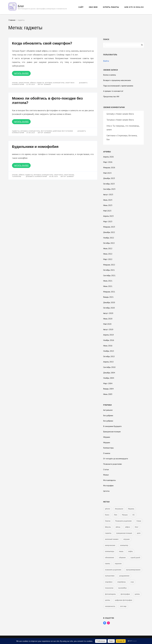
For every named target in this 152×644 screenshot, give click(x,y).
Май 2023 (107, 211)
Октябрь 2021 (109, 270)
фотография (46, 131)
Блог (21, 6)
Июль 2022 (108, 248)
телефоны (17, 176)
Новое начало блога (125, 114)
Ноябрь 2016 (109, 340)
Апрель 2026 (108, 157)
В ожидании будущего (112, 426)
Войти (106, 61)
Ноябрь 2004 (109, 378)
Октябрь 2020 (109, 308)
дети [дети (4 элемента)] (139, 533)
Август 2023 (108, 194)
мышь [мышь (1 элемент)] (121, 551)
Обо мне (93, 7)
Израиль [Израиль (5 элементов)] (131, 509)
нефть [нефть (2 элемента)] (130, 551)
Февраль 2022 (109, 265)
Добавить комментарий (36, 176)
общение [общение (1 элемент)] (122, 557)
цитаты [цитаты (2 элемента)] (137, 594)
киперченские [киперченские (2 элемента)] (110, 545)
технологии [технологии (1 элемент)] (109, 588)
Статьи (106, 469)
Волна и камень (110, 75)
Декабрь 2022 (109, 232)
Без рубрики (108, 415)
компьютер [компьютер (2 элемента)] (124, 545)
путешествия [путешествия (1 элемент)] (110, 576)
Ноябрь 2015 (109, 351)
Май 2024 (107, 173)
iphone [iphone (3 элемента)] (108, 509)
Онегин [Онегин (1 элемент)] (108, 521)
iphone (15, 83)
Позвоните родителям (112, 464)
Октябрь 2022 (109, 243)
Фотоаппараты (109, 480)
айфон (33, 83)
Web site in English (134, 7)
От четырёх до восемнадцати (116, 459)
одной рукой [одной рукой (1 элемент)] (135, 557)
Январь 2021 (108, 297)
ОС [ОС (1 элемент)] (134, 515)
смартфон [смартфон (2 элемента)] (109, 582)
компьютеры (59, 83)
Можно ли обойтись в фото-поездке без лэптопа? (47, 100)
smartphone (24, 83)
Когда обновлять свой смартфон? (42, 43)
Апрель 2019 (108, 335)
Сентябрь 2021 (109, 275)
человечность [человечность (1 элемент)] (110, 606)
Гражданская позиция (112, 432)
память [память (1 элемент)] (108, 564)
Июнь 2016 (108, 346)
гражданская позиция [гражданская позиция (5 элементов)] (124, 533)
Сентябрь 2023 (109, 189)
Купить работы (111, 7)
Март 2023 (108, 221)
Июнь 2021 (108, 286)
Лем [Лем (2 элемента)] (116, 515)
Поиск (106, 39)
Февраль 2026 (109, 167)
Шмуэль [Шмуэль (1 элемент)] (108, 527)
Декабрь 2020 (109, 302)
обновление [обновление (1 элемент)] (110, 557)
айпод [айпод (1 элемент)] (118, 527)
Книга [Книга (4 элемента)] (107, 515)
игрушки (49, 83)
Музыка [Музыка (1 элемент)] (125, 515)
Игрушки (107, 437)
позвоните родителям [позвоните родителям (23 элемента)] (113, 570)
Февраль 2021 (109, 292)
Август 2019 (108, 329)
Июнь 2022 (108, 254)
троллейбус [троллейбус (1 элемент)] (122, 588)
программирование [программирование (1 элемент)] (133, 570)
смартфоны (69, 175)
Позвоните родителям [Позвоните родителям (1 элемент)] (123, 521)
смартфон (70, 83)
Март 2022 (108, 259)
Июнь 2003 (108, 394)
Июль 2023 (108, 200)
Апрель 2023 (108, 216)
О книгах (107, 453)
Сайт (81, 7)
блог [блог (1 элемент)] (137, 527)
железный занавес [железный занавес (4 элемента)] (112, 539)
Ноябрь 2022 (109, 238)
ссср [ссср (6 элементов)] (132, 582)
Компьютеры (108, 448)
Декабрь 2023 (109, 178)
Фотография (108, 486)
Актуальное (108, 410)
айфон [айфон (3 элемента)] (128, 527)
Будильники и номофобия (35, 147)
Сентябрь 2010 (109, 367)
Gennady (47, 84)
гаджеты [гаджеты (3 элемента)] (108, 533)
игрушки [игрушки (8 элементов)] (127, 539)
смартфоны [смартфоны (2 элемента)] (121, 582)
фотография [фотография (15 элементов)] (125, 594)
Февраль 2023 (109, 227)
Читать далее (21, 73)
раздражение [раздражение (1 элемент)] (124, 576)
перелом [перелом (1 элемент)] (118, 564)
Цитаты (106, 491)
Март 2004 (108, 383)
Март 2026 (108, 162)
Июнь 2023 (108, 205)
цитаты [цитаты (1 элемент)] (108, 600)
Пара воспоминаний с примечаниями (118, 86)
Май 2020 (107, 324)
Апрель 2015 (108, 362)
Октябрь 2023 (109, 184)
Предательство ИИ (111, 96)
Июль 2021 (108, 281)
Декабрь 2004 (109, 373)
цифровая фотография (63, 131)
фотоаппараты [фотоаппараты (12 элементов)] (110, 594)
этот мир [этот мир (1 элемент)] (123, 606)
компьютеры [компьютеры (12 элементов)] (110, 551)
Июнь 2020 (108, 319)
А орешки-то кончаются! (113, 91)
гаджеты (40, 83)
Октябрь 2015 (109, 356)
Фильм (106, 475)
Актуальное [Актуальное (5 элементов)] (119, 509)
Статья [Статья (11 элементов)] (139, 521)
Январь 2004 (108, 389)
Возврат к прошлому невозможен (117, 80)
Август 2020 (108, 313)
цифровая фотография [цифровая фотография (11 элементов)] (123, 600)
